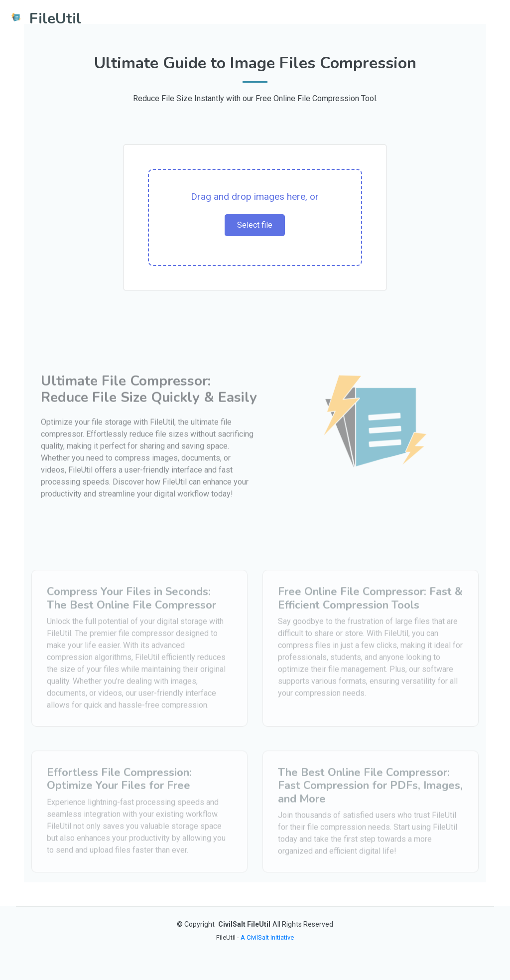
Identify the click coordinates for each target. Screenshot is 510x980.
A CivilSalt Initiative (267, 937)
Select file (255, 225)
